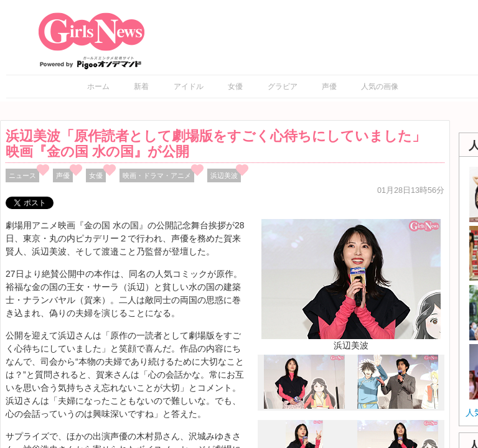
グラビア (283, 86)
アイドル (189, 86)
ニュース (22, 175)
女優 (235, 86)
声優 (329, 86)
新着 (141, 86)
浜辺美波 (224, 175)
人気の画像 (380, 86)
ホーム (98, 86)
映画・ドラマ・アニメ (157, 175)
